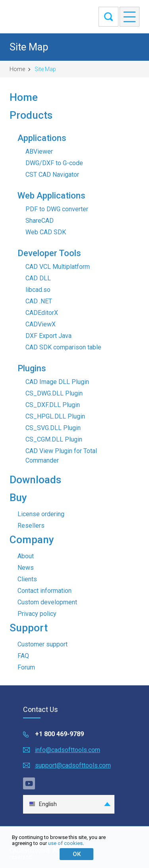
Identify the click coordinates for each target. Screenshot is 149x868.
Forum (26, 667)
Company (32, 540)
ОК (77, 854)
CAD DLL (38, 278)
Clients (27, 579)
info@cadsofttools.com (68, 750)
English (43, 804)
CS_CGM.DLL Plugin (54, 439)
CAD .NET (39, 301)
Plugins (32, 368)
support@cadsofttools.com (73, 765)
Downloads (35, 480)
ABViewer (39, 151)
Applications (42, 138)
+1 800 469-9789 (59, 734)
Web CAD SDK (46, 232)
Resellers (31, 526)
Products (31, 115)
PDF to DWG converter (57, 209)
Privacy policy (37, 614)
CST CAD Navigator (52, 175)
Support (29, 628)
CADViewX (41, 324)
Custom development (47, 602)
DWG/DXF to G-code (54, 163)
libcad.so (38, 290)
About (26, 556)
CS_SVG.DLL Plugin (53, 428)
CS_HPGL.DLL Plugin (55, 416)
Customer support (43, 644)
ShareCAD (40, 221)
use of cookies (65, 843)
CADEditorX (42, 313)
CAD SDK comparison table (63, 347)
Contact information (45, 591)
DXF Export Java (48, 336)
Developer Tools (49, 253)
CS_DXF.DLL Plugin (53, 405)
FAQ (23, 656)
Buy (18, 498)
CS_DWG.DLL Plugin (54, 393)
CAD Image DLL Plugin (57, 382)
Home (17, 69)
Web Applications (51, 196)
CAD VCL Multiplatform (58, 267)
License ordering (41, 514)
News (26, 568)
